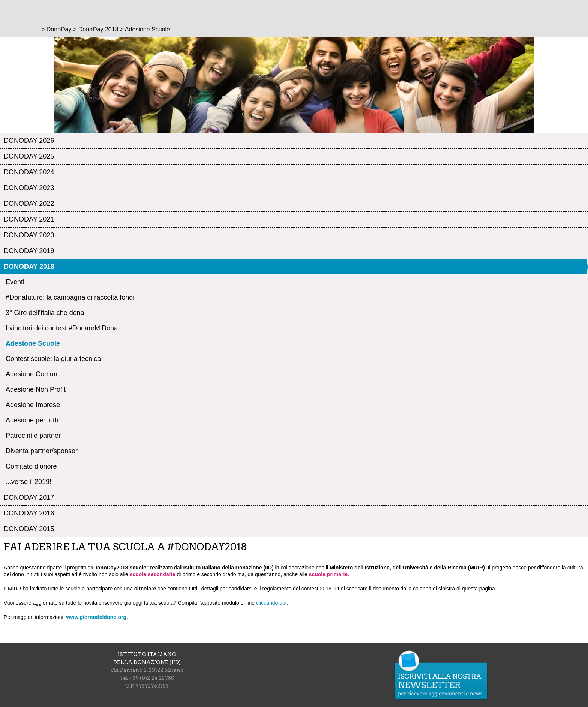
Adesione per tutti (32, 420)
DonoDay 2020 (29, 235)
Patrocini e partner (33, 436)
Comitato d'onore (31, 466)
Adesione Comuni (32, 374)
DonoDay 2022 (29, 204)
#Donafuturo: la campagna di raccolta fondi (70, 297)
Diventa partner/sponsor (42, 451)
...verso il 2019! (28, 482)
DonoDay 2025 (29, 156)
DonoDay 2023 (29, 188)
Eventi (15, 282)
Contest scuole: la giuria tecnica (53, 359)
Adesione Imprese (33, 405)
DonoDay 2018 (29, 267)
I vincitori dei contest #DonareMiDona (62, 328)
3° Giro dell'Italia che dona (45, 313)
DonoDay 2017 (29, 497)
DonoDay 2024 (29, 172)
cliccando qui (271, 603)
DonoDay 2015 (29, 529)
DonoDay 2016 (29, 513)
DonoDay (59, 29)
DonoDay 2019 (29, 251)
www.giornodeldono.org (96, 617)
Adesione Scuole (33, 343)
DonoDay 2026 (29, 141)
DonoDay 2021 (29, 219)
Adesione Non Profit (36, 389)
